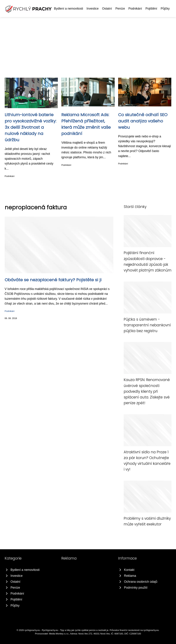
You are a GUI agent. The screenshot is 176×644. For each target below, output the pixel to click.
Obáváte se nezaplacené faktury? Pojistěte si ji (53, 280)
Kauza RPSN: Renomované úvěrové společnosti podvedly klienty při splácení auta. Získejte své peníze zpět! (147, 391)
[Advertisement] (88, 43)
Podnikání (135, 9)
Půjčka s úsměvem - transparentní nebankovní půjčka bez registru (147, 325)
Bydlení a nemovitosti (69, 9)
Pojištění (151, 9)
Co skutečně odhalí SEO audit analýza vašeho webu (143, 121)
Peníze (120, 9)
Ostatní (107, 9)
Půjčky (165, 9)
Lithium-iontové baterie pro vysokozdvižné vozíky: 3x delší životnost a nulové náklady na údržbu (30, 127)
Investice (93, 9)
